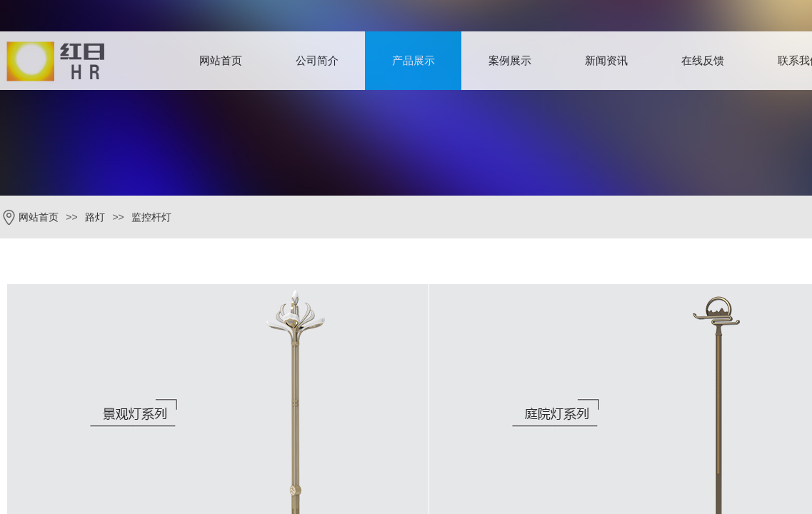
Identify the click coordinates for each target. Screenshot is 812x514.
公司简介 (317, 61)
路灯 (95, 217)
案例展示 (510, 61)
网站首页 (221, 61)
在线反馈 (703, 61)
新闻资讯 (606, 61)
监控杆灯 (151, 217)
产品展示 (413, 61)
